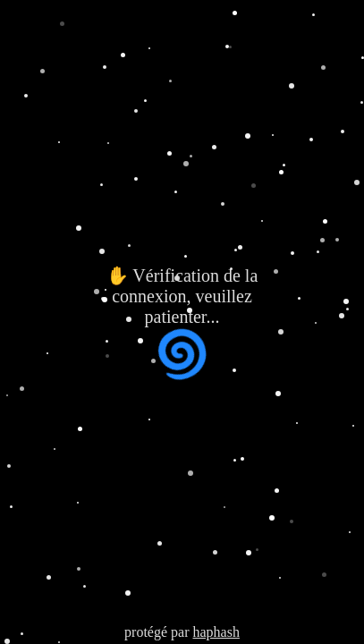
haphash (216, 632)
